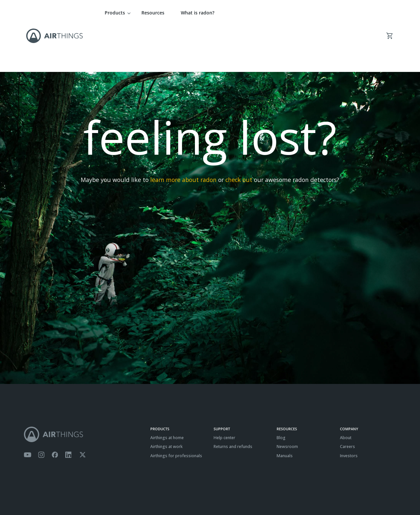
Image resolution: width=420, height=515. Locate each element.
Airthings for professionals (176, 410)
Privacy (47, 494)
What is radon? (198, 13)
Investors (349, 410)
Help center (224, 392)
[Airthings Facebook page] (55, 409)
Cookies (66, 494)
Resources (153, 13)
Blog (281, 392)
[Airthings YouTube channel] (28, 409)
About (346, 392)
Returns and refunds (233, 401)
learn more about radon (183, 134)
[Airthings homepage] (84, 388)
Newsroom (287, 401)
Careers (347, 401)
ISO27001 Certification (97, 494)
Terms (30, 494)
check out (239, 134)
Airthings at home (167, 392)
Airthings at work (167, 401)
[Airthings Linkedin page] (69, 409)
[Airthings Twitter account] (83, 409)
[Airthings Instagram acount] (41, 409)
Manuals (285, 410)
